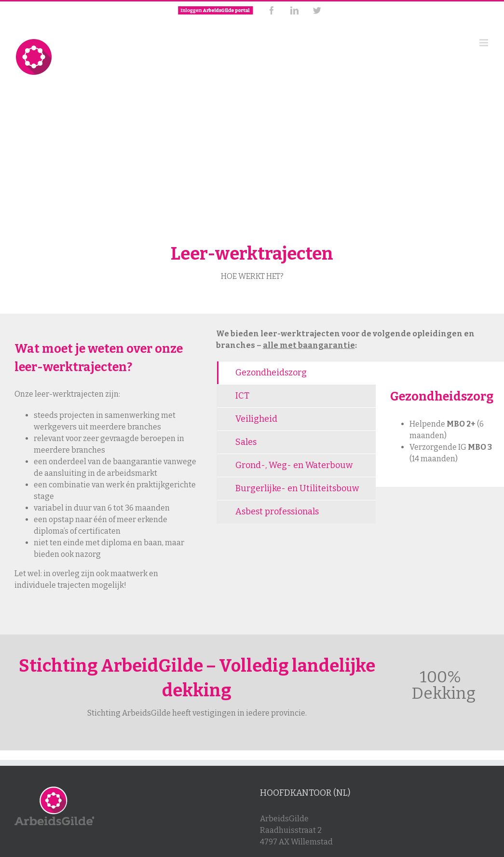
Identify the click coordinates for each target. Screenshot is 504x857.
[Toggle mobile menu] (484, 43)
